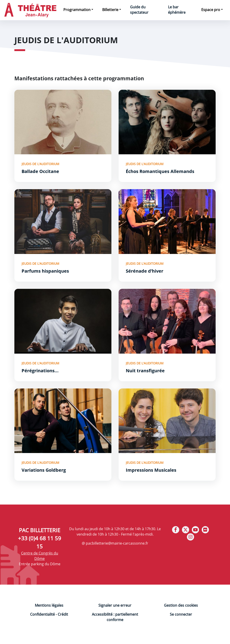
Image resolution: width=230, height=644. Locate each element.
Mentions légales (49, 605)
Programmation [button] (77, 10)
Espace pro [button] (211, 10)
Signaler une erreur (115, 605)
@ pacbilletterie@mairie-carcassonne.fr (115, 543)
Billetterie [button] (110, 10)
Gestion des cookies (181, 605)
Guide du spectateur (139, 10)
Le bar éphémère (177, 10)
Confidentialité (42, 614)
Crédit (63, 614)
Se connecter (181, 614)
